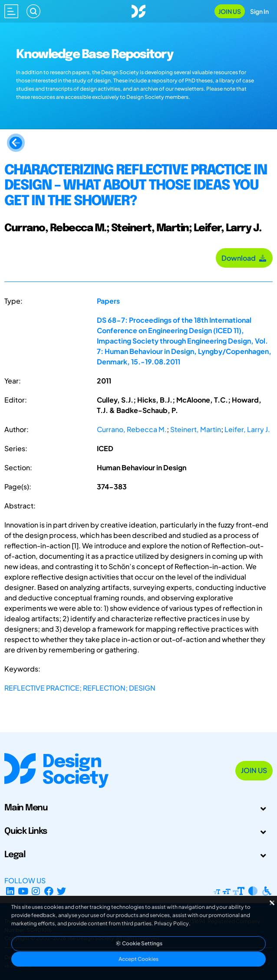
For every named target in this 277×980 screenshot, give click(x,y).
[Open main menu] (11, 11)
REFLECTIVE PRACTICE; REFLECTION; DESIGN (80, 688)
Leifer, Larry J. (247, 429)
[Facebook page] (49, 891)
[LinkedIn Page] (10, 891)
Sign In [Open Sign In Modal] (259, 11)
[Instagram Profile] (36, 891)
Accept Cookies (138, 959)
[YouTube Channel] (23, 891)
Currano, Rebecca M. (132, 429)
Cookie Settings (138, 943)
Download (244, 258)
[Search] (33, 11)
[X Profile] (62, 891)
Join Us (230, 11)
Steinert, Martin (196, 429)
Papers (108, 301)
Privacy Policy (171, 923)
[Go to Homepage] (138, 10)
